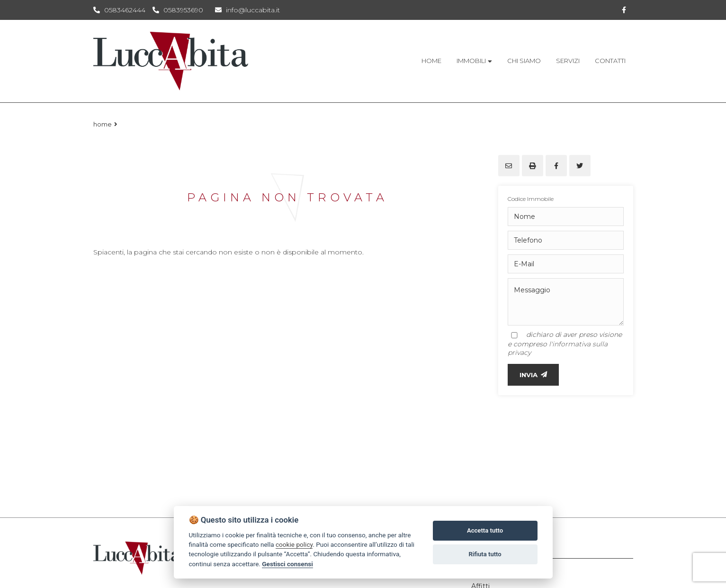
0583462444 (125, 10)
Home (103, 124)
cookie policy (294, 544)
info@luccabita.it (247, 10)
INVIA (533, 375)
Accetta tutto (485, 530)
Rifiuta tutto (485, 554)
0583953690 (183, 10)
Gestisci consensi (287, 564)
